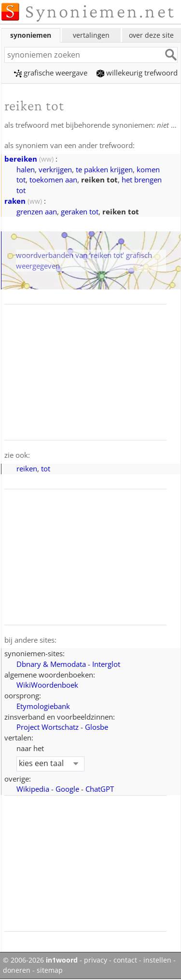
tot (46, 468)
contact (125, 960)
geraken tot (80, 211)
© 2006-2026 (40, 960)
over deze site (151, 35)
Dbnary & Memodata (51, 664)
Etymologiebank (43, 706)
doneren (17, 970)
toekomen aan (53, 180)
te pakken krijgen (104, 169)
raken (15, 201)
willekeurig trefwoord (137, 73)
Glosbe (97, 727)
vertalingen (91, 35)
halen (26, 169)
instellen (157, 960)
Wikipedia (33, 789)
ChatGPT (100, 789)
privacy (96, 960)
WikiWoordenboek (47, 685)
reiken (27, 468)
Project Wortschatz (48, 727)
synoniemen (31, 35)
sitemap (50, 970)
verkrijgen (55, 169)
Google (67, 789)
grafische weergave (51, 73)
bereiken (21, 159)
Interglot (106, 664)
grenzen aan (37, 211)
